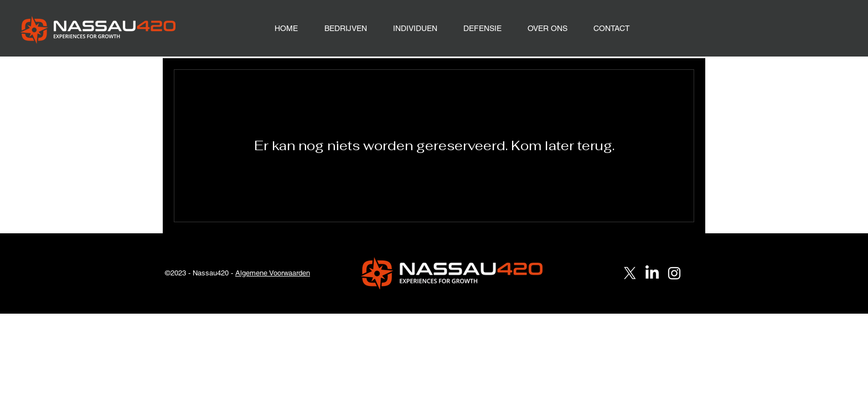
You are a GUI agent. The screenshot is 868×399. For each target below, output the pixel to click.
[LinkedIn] (652, 273)
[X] (630, 273)
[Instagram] (674, 273)
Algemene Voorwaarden (273, 273)
